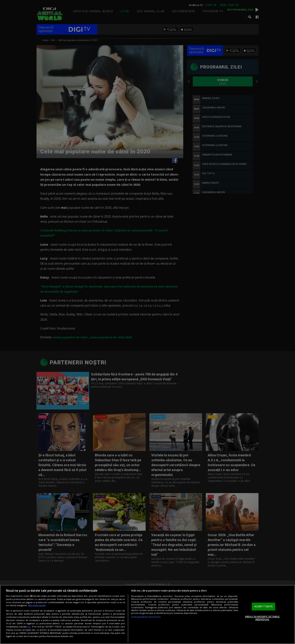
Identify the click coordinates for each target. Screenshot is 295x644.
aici (29, 627)
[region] (147, 614)
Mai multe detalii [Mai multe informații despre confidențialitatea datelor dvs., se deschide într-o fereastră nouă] (37, 605)
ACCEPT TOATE (264, 606)
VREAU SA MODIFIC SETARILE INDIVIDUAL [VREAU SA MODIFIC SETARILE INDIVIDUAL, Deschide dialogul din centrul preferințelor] (262, 618)
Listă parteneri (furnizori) (146, 617)
